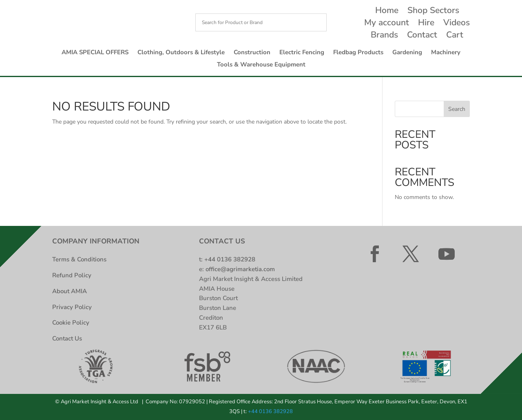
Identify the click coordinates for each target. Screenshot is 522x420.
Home (387, 12)
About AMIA (70, 291)
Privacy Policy (72, 307)
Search (457, 109)
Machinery (446, 53)
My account (387, 24)
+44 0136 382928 (230, 259)
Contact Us (67, 338)
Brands (384, 36)
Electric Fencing (302, 53)
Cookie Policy (71, 323)
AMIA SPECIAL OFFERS (95, 53)
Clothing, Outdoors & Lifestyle (181, 53)
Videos (457, 24)
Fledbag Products (358, 53)
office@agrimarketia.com (240, 269)
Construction (252, 53)
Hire (426, 24)
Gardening (407, 53)
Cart (455, 36)
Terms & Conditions (79, 259)
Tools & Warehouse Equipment (261, 65)
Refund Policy (72, 275)
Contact (422, 36)
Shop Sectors (433, 12)
